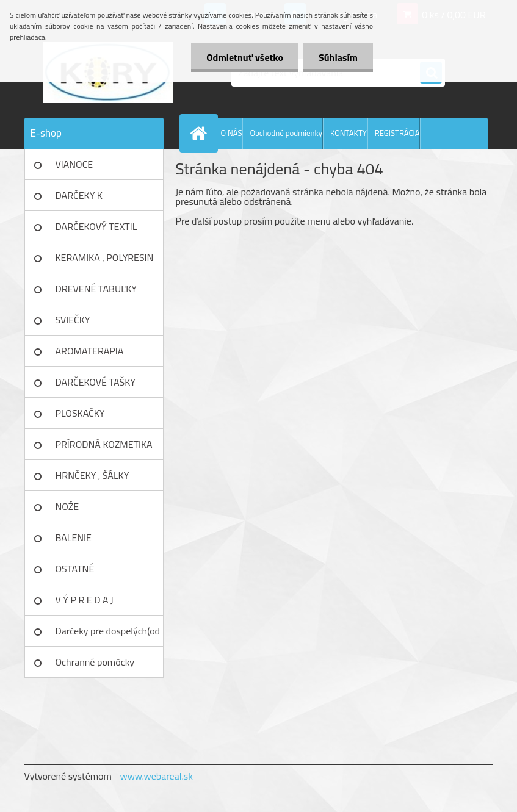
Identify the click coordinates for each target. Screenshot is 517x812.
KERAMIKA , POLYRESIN (105, 257)
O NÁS (232, 133)
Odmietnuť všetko (245, 57)
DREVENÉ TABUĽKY (96, 289)
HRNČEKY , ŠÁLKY (92, 475)
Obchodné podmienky (286, 133)
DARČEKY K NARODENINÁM (89, 199)
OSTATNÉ (75, 569)
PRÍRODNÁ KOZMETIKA (104, 444)
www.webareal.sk (156, 776)
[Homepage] (201, 133)
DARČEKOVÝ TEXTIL (96, 226)
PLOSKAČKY (80, 413)
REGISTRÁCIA (397, 133)
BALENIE (74, 537)
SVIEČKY (73, 320)
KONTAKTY (349, 133)
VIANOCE (74, 164)
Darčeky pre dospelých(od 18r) (108, 635)
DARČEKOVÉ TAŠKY (96, 382)
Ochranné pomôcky (95, 662)
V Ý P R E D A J (85, 600)
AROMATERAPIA (90, 351)
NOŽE (67, 506)
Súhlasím (338, 57)
